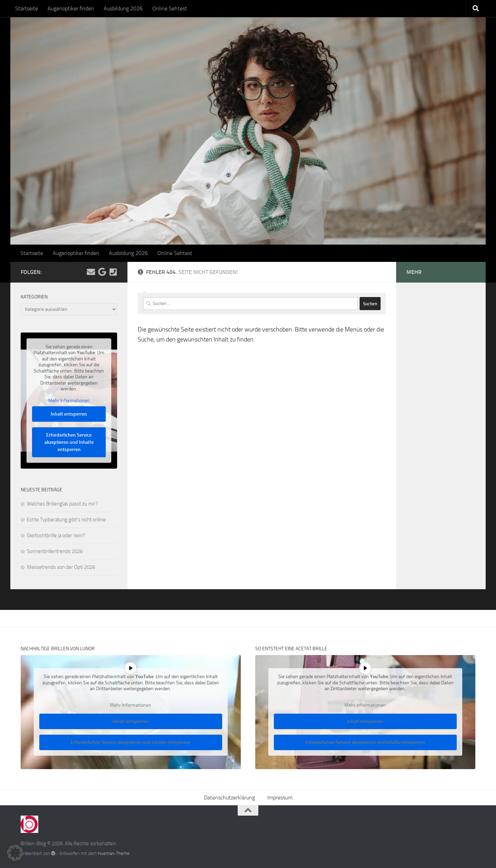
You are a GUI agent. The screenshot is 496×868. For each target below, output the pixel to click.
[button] (15, 853)
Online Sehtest (170, 8)
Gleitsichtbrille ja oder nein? (56, 535)
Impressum (280, 798)
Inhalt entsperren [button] (69, 414)
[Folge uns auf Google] (102, 272)
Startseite (27, 8)
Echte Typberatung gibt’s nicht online (66, 520)
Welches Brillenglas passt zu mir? (62, 504)
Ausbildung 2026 (123, 8)
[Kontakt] (113, 272)
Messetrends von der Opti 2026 (61, 567)
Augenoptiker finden (71, 8)
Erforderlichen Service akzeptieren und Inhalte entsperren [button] (69, 443)
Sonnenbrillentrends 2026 (55, 551)
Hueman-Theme (114, 853)
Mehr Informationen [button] (69, 401)
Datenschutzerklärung (229, 798)
